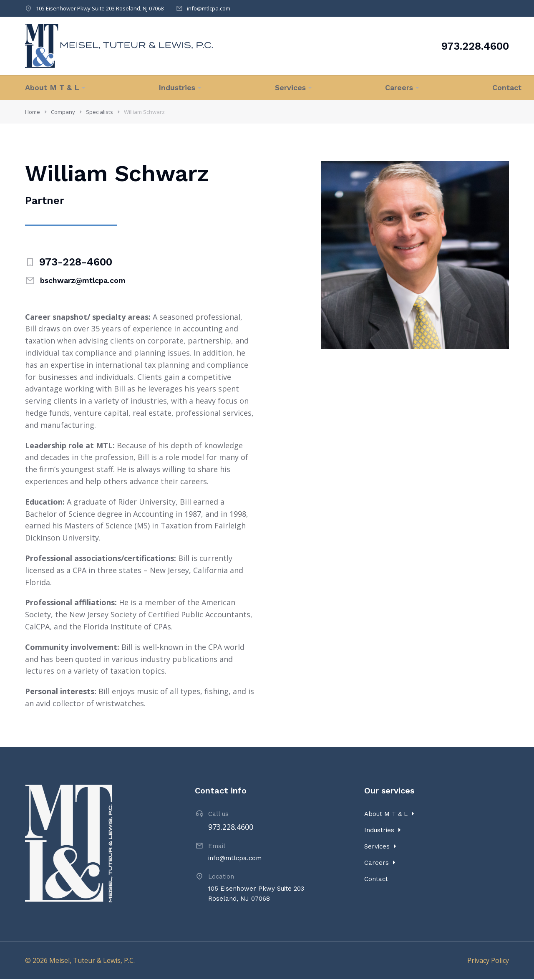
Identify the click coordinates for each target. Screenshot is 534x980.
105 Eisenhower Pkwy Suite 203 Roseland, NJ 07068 (100, 8)
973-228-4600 (76, 263)
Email (217, 847)
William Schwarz (144, 112)
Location (221, 877)
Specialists (99, 112)
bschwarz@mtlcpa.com (83, 281)
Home (33, 112)
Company (63, 112)
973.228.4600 (475, 46)
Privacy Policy (488, 961)
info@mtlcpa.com (209, 8)
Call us (218, 815)
